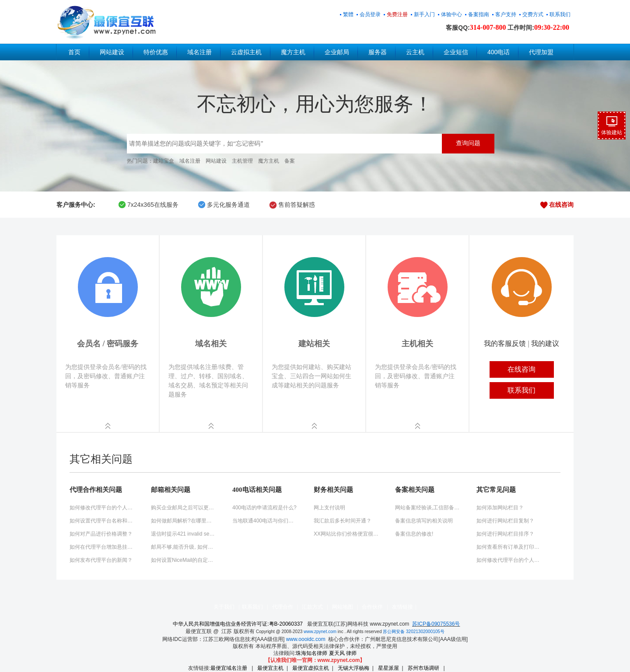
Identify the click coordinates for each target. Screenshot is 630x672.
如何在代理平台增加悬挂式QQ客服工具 (102, 547)
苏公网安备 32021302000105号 (414, 632)
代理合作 (283, 607)
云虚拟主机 (246, 52)
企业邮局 (337, 52)
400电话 (499, 52)
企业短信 (456, 52)
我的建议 (545, 343)
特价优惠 (156, 52)
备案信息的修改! (414, 534)
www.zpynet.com (320, 632)
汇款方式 (312, 607)
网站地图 (343, 607)
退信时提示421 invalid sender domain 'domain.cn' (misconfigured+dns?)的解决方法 (184, 534)
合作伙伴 (372, 607)
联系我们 (252, 607)
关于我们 (224, 607)
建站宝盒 (164, 161)
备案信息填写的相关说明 (424, 521)
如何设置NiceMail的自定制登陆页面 (184, 560)
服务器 (378, 52)
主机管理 (242, 161)
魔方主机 (293, 52)
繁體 (348, 14)
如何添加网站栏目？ (500, 508)
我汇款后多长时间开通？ (343, 521)
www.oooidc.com (306, 639)
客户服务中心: (76, 205)
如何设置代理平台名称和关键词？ (102, 521)
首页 (74, 52)
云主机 (415, 52)
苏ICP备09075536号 (436, 624)
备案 (290, 161)
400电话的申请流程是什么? (264, 508)
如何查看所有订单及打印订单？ (509, 547)
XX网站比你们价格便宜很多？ (346, 534)
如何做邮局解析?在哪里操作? (184, 521)
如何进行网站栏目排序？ (505, 534)
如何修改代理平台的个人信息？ (102, 508)
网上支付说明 (329, 508)
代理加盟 (541, 52)
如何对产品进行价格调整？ (101, 534)
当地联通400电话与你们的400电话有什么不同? (265, 521)
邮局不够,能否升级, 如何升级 (184, 547)
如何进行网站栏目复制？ (505, 521)
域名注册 (199, 52)
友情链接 (402, 607)
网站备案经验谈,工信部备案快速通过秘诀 (428, 508)
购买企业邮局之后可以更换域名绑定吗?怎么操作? (184, 508)
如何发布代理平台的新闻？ (101, 560)
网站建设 (112, 52)
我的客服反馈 (505, 343)
